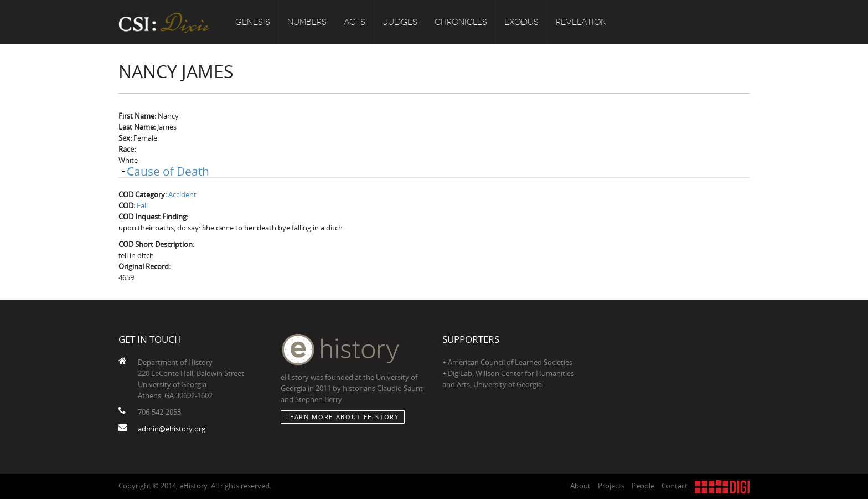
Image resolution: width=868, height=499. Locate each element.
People (643, 486)
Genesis (253, 22)
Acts (355, 22)
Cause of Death (168, 171)
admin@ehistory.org (172, 429)
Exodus (521, 22)
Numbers (307, 22)
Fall (142, 205)
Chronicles (461, 22)
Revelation (581, 22)
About (580, 486)
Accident (182, 194)
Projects (611, 486)
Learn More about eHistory (343, 417)
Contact (675, 486)
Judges (400, 22)
